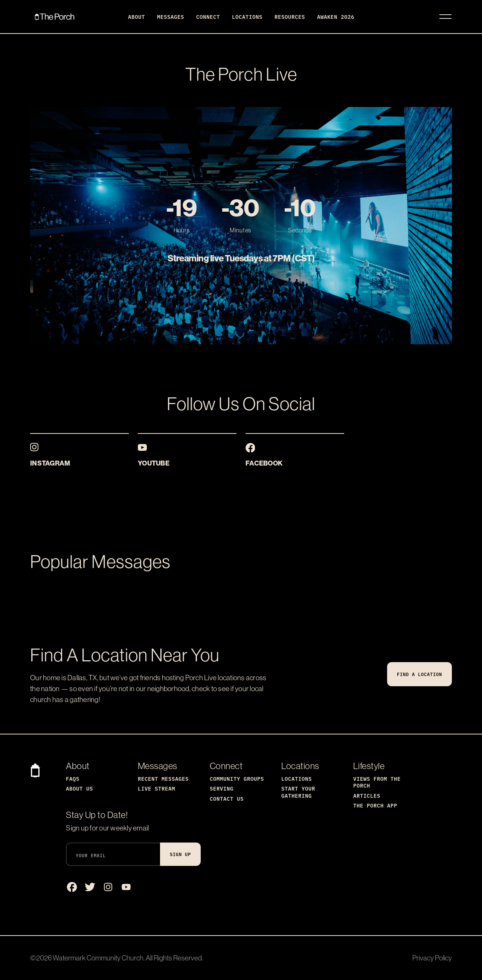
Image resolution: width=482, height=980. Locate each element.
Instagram (50, 463)
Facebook (264, 463)
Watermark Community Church (98, 958)
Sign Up (180, 854)
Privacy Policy (432, 958)
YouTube (154, 463)
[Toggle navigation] (445, 17)
